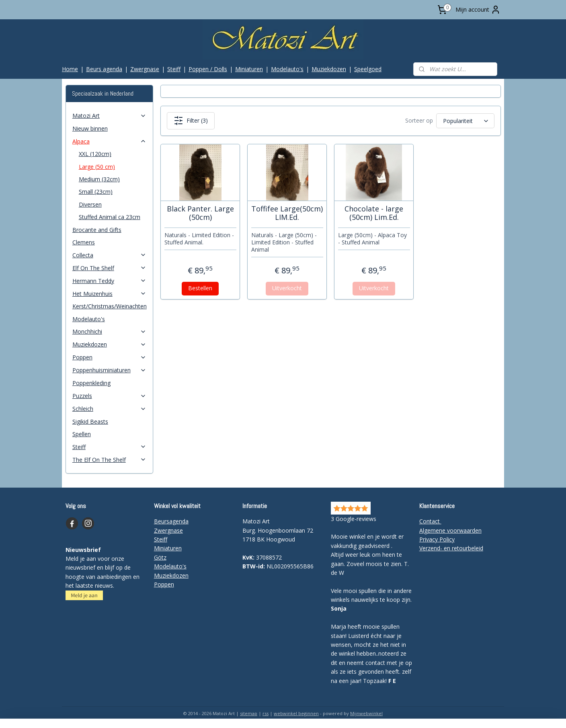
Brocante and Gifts (97, 230)
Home (70, 69)
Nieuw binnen (90, 128)
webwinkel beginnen (296, 713)
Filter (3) (190, 121)
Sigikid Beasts (90, 421)
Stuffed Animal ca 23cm (110, 217)
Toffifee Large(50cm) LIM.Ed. (287, 213)
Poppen (109, 357)
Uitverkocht (287, 288)
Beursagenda (171, 521)
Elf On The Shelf (109, 268)
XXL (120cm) (95, 154)
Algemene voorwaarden (450, 530)
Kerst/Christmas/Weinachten (110, 306)
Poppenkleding (91, 383)
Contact (430, 521)
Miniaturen (249, 69)
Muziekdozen (329, 69)
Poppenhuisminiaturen (109, 370)
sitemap (249, 713)
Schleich (109, 409)
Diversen (90, 204)
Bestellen (200, 288)
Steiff (174, 69)
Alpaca (109, 141)
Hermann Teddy (109, 281)
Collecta (109, 255)
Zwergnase (145, 69)
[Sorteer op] (465, 121)
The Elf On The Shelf (109, 460)
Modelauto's (287, 69)
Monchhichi (109, 331)
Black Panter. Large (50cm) (200, 213)
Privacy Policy (437, 539)
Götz (160, 557)
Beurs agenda (104, 69)
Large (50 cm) (97, 167)
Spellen (82, 434)
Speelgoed (368, 69)
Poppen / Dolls (208, 69)
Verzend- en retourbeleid (451, 548)
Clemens (84, 242)
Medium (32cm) (99, 179)
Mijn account (478, 10)
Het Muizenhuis (109, 294)
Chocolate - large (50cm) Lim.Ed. (374, 213)
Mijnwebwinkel (366, 713)
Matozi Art (109, 116)
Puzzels (109, 396)
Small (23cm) (96, 192)
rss (266, 713)
